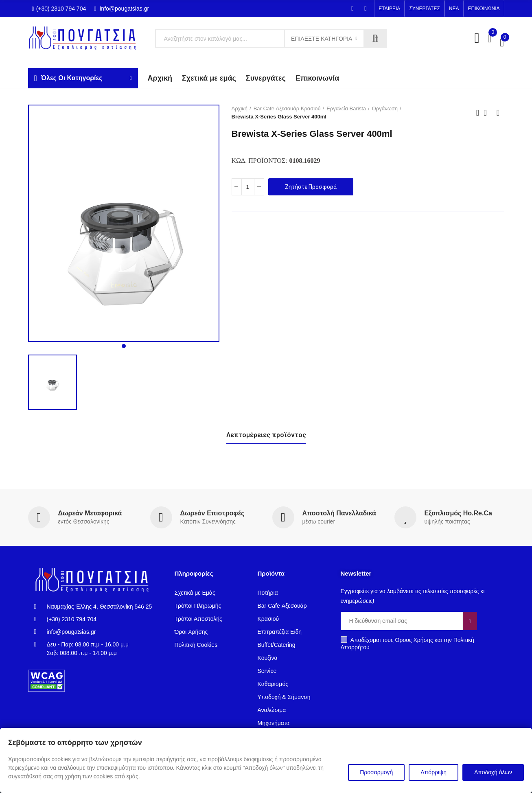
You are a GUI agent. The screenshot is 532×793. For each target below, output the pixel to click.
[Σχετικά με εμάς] (209, 78)
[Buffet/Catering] (293, 645)
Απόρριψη (433, 772)
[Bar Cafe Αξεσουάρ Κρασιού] (289, 109)
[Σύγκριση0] (490, 39)
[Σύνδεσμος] (85, 38)
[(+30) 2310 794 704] (98, 619)
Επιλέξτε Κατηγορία (322, 39)
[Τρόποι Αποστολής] (210, 619)
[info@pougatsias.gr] (98, 632)
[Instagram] (366, 9)
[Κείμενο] (271, 39)
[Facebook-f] (352, 9)
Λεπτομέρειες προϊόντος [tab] (266, 435)
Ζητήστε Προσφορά (311, 187)
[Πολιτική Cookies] (210, 645)
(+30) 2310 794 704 (59, 9)
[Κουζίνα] (293, 658)
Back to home (488, 113)
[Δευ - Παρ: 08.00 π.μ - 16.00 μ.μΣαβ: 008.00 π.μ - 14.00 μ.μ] (98, 649)
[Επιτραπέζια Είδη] (293, 632)
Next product (498, 113)
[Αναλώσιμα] (293, 710)
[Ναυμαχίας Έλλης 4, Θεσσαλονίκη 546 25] (98, 607)
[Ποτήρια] (293, 593)
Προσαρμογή (376, 772)
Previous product (478, 113)
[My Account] (477, 39)
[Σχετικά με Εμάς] (210, 593)
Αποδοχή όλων (493, 772)
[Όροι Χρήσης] (210, 632)
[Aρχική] (160, 78)
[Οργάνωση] (387, 109)
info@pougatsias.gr (122, 9)
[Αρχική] (241, 109)
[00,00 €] (502, 43)
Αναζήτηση (375, 39)
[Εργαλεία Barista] (348, 109)
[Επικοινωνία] (317, 78)
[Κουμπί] (259, 187)
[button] (389, 9)
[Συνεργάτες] (266, 78)
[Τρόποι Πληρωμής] (210, 606)
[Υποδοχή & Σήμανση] (293, 697)
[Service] (293, 671)
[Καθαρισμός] (293, 684)
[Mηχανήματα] (293, 723)
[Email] (402, 621)
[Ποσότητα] (248, 187)
